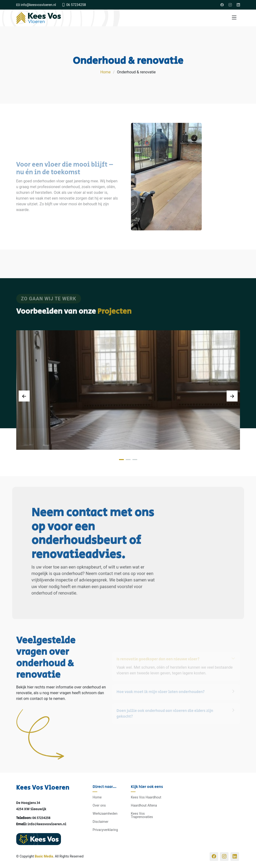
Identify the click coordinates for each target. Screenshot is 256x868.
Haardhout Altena (144, 805)
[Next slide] (232, 396)
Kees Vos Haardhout (146, 797)
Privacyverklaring (105, 830)
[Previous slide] (24, 396)
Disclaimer (100, 822)
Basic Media (44, 856)
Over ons (99, 805)
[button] (121, 460)
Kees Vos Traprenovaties (142, 815)
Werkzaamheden (105, 814)
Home (106, 72)
